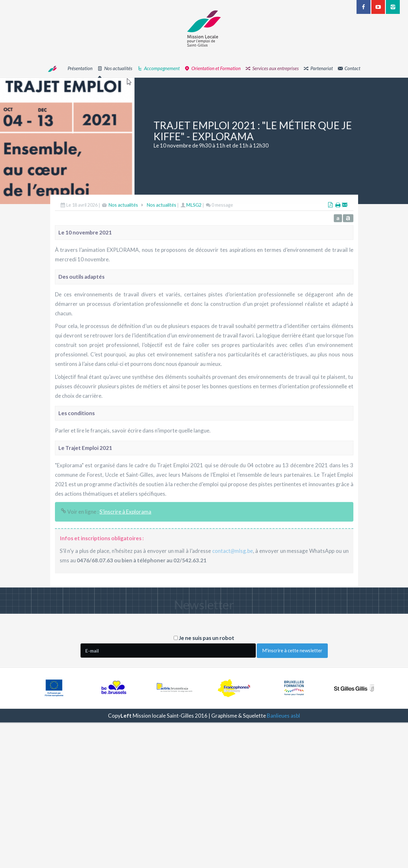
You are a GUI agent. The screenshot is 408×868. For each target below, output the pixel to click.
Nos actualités (123, 223)
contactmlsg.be (233, 569)
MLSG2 (194, 223)
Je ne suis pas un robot (204, 638)
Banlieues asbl (283, 716)
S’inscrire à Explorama (125, 530)
